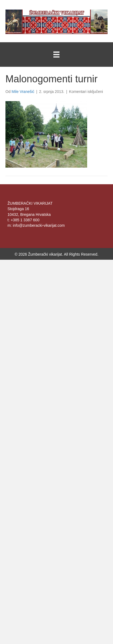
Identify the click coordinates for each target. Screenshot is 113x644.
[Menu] (56, 55)
